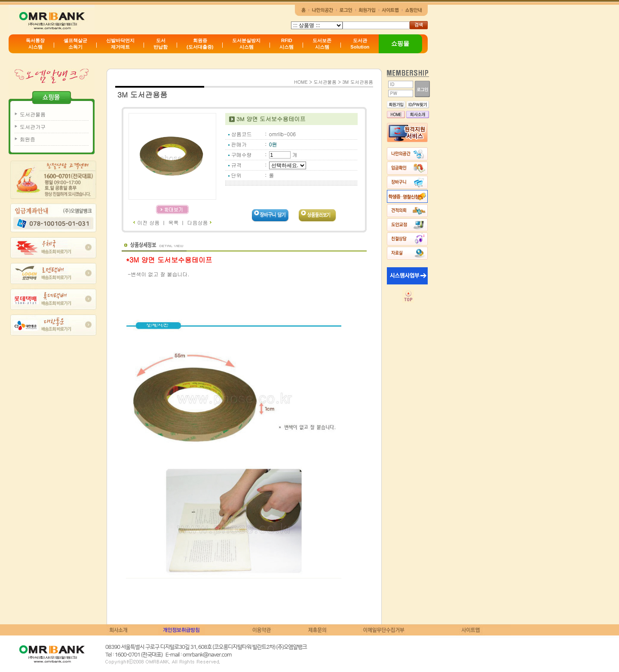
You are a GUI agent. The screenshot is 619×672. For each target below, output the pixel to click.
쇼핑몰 (400, 43)
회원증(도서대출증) (200, 44)
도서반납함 (161, 44)
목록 (173, 222)
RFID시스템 (287, 44)
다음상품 (199, 222)
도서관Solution (360, 44)
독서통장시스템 (35, 44)
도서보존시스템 (322, 44)
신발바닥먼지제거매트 (120, 44)
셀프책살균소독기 (75, 44)
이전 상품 (146, 222)
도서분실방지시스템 (246, 44)
